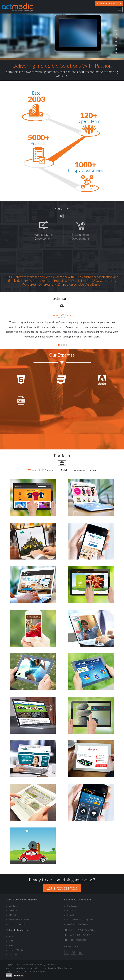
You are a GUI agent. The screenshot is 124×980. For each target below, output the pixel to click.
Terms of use (35, 971)
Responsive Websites (18, 924)
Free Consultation (109, 3)
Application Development (78, 924)
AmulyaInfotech (33, 968)
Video (93, 470)
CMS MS (13, 915)
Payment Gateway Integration (80, 920)
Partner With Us (16, 950)
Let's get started (62, 888)
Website (32, 470)
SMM (11, 945)
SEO (11, 936)
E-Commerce (49, 470)
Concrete (13, 910)
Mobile (64, 470)
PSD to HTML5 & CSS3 (19, 920)
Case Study (14, 954)
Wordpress (79, 470)
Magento (71, 915)
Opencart (71, 910)
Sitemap (46, 971)
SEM (11, 941)
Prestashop (72, 906)
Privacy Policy (23, 971)
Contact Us (10, 971)
